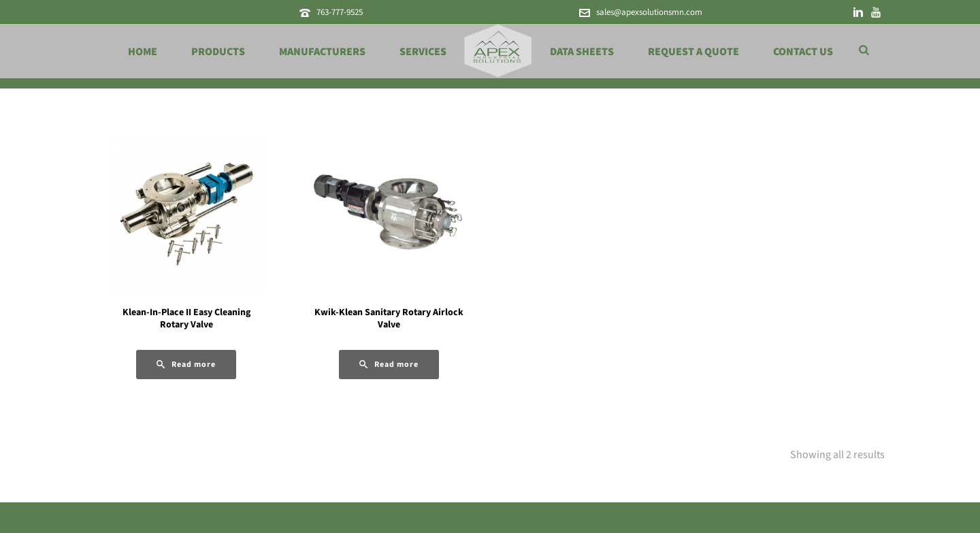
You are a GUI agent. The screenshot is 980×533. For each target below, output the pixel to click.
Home (143, 52)
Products (218, 52)
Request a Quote (693, 52)
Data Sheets (582, 52)
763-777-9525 (340, 12)
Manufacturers (322, 52)
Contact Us (803, 52)
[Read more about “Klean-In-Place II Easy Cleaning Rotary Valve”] (186, 365)
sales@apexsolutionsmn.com (649, 12)
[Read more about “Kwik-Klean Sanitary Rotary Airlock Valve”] (389, 365)
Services (423, 52)
